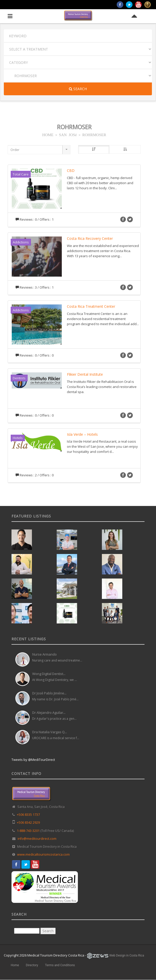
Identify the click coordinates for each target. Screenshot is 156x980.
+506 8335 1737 (28, 815)
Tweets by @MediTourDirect (33, 760)
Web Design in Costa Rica (127, 955)
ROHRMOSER (94, 134)
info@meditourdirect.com (37, 839)
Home (15, 965)
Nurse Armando (44, 654)
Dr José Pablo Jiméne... (49, 693)
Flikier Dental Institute (85, 374)
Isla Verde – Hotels (82, 434)
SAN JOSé (68, 134)
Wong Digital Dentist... (49, 674)
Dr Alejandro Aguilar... (49, 713)
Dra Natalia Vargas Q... (50, 732)
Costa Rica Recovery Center (90, 238)
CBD (71, 170)
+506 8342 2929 (28, 823)
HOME (48, 134)
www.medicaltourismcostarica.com (43, 854)
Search (78, 89)
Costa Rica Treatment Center (91, 306)
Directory (32, 965)
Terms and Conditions (60, 965)
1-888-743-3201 (28, 831)
